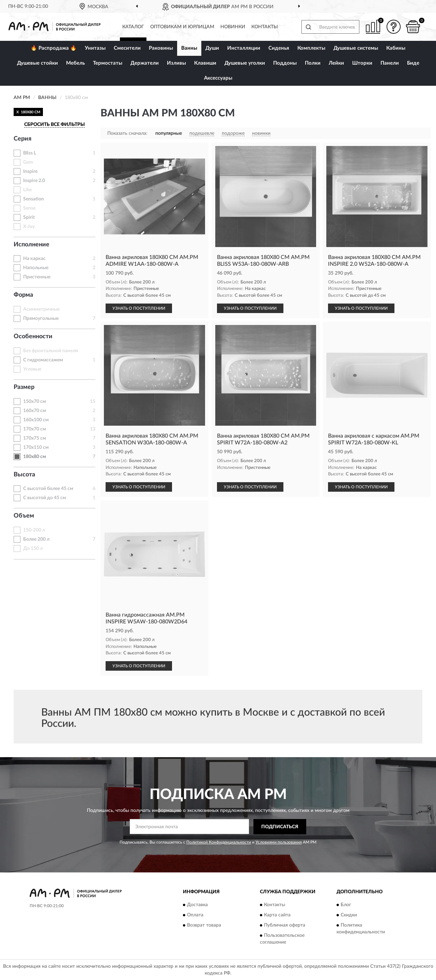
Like (27, 190)
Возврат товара (204, 926)
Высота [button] (24, 475)
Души (212, 48)
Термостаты (108, 63)
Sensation (34, 199)
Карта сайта (277, 915)
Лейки (336, 63)
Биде (413, 63)
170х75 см (35, 438)
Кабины (396, 48)
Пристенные (37, 277)
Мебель (75, 63)
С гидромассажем (43, 360)
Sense (29, 208)
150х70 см (35, 402)
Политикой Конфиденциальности (219, 842)
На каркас (34, 259)
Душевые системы (356, 48)
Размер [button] (24, 387)
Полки (313, 63)
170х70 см (35, 429)
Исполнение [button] (32, 245)
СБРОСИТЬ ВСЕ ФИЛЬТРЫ (54, 125)
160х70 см (35, 411)
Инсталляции (244, 48)
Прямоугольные (41, 318)
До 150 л (33, 549)
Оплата (195, 915)
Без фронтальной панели (51, 351)
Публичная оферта (285, 926)
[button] (393, 27)
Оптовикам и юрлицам (182, 27)
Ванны (189, 48)
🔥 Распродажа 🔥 (54, 48)
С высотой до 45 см (45, 498)
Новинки (233, 27)
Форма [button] (23, 295)
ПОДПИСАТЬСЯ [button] (280, 827)
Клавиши (205, 63)
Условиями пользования (279, 842)
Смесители (127, 48)
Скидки (349, 915)
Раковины (161, 48)
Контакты (265, 27)
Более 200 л (36, 539)
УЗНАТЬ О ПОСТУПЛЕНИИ (139, 308)
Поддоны (285, 63)
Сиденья (279, 48)
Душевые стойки (37, 63)
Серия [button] (22, 139)
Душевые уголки (245, 63)
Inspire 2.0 (34, 181)
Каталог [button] (133, 27)
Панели (390, 63)
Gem (28, 162)
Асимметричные (41, 309)
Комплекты (311, 48)
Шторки (362, 63)
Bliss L (30, 153)
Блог (346, 905)
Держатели (145, 63)
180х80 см (35, 457)
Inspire (30, 171)
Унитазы (95, 48)
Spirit (29, 217)
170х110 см (36, 447)
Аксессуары (218, 78)
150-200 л (34, 530)
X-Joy (29, 227)
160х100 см (36, 420)
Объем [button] (24, 516)
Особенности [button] (33, 337)
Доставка (197, 905)
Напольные (36, 268)
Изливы (176, 63)
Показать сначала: (127, 133)
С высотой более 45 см (48, 489)
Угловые (32, 369)
